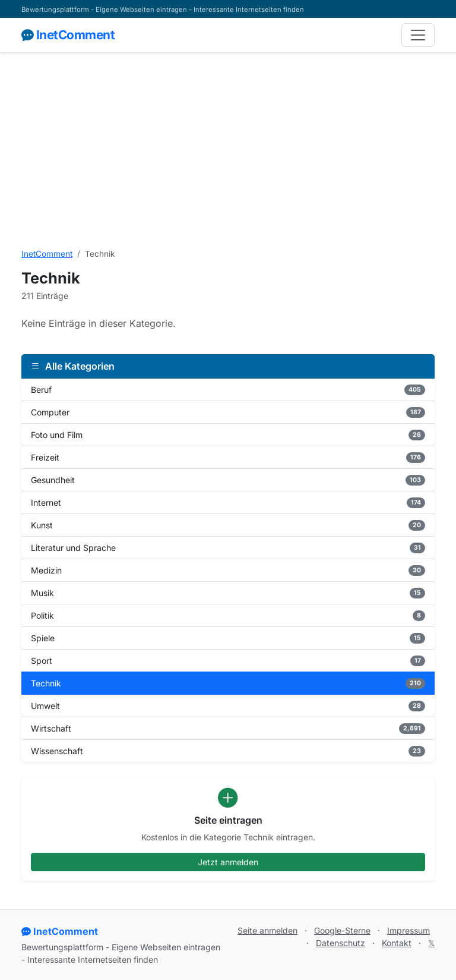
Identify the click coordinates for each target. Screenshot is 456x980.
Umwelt (228, 706)
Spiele (228, 638)
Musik (228, 593)
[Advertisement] (228, 150)
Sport (228, 661)
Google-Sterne (342, 930)
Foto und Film (228, 435)
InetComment (68, 35)
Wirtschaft (228, 729)
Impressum (408, 930)
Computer (228, 412)
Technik (228, 683)
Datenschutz (341, 943)
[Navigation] (418, 35)
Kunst (228, 525)
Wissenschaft (228, 751)
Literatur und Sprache (228, 548)
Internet (228, 503)
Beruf (228, 390)
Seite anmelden (267, 930)
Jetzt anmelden (228, 862)
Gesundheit (228, 480)
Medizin (228, 571)
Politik (228, 616)
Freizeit (228, 458)
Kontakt (397, 943)
